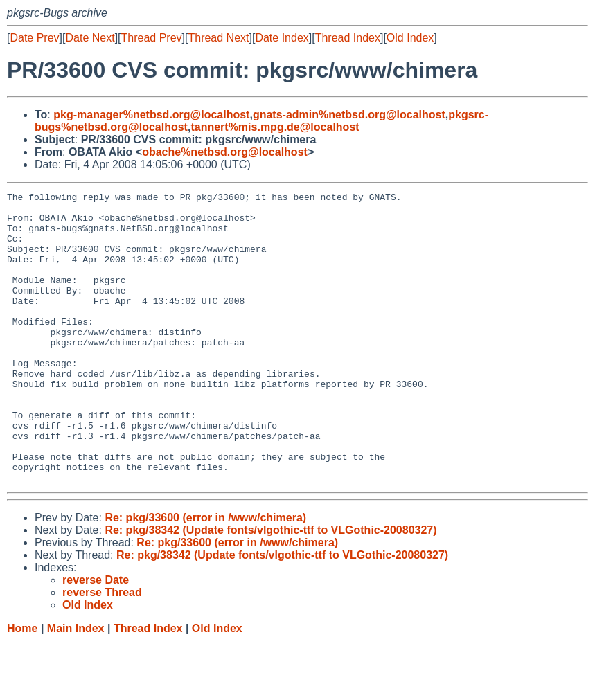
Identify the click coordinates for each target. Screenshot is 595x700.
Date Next (90, 38)
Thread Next (218, 38)
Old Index (410, 38)
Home (22, 686)
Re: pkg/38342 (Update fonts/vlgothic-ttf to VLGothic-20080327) (270, 588)
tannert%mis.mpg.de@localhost (275, 127)
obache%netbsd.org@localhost (225, 152)
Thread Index (348, 38)
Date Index (282, 38)
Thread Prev (152, 38)
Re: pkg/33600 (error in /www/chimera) (205, 576)
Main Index (76, 686)
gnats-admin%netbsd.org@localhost (349, 115)
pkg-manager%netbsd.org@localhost (151, 115)
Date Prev (34, 38)
